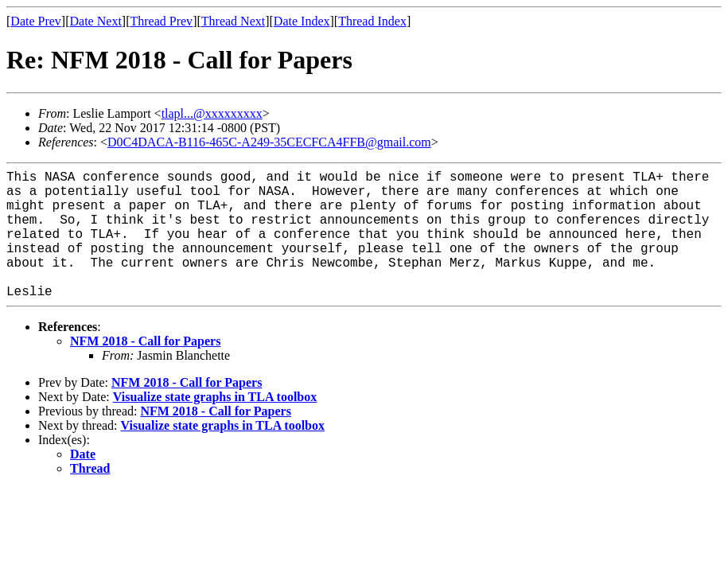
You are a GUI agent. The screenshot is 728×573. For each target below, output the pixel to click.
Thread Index (372, 21)
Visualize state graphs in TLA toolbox (215, 397)
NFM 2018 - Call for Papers (145, 341)
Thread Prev (161, 21)
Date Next (96, 21)
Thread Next (233, 21)
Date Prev (36, 21)
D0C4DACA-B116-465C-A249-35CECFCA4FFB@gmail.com (269, 142)
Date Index (302, 21)
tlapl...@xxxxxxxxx (212, 113)
